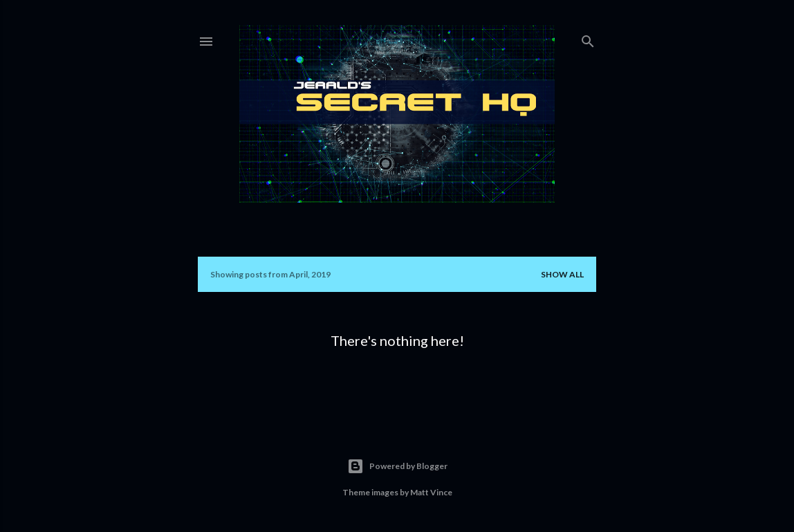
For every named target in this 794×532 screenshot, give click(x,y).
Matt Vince (431, 492)
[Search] (588, 38)
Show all (562, 274)
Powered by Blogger (397, 466)
